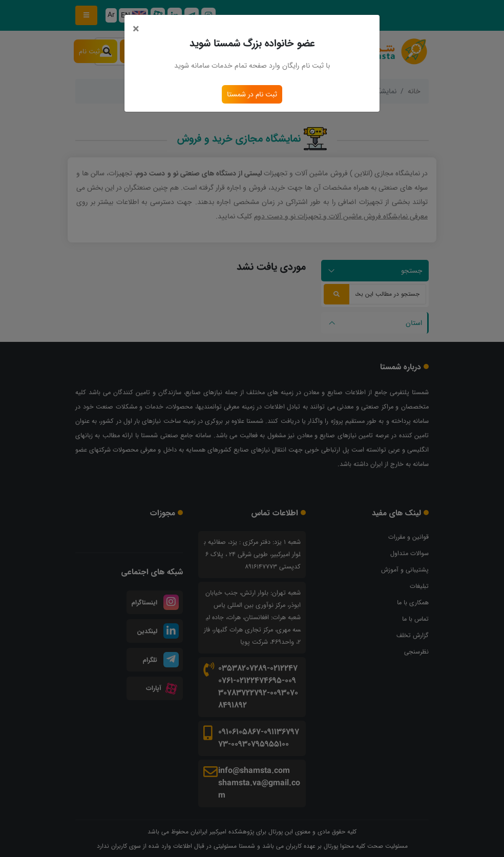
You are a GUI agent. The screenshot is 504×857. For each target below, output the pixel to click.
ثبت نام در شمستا (252, 94)
